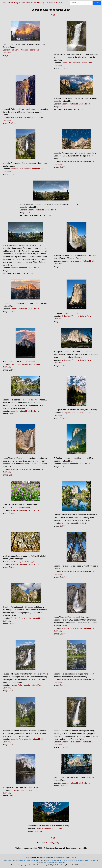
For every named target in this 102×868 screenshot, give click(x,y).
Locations (62, 860)
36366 (14, 513)
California (7, 53)
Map (28, 3)
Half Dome (15, 50)
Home (4, 3)
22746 (65, 577)
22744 (14, 55)
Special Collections (72, 860)
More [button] (58, 3)
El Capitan (66, 316)
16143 (14, 745)
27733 (65, 167)
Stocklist (40, 862)
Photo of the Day (38, 3)
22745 (65, 322)
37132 (14, 270)
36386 (31, 213)
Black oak (14, 561)
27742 (65, 266)
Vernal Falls (67, 63)
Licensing (50, 862)
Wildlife (47, 860)
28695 (65, 418)
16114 (14, 691)
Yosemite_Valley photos (56, 843)
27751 (14, 475)
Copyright (62, 862)
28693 (14, 370)
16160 (65, 747)
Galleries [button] (49, 3)
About (10, 3)
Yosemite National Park (30, 50)
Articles (56, 862)
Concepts (81, 860)
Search (22, 3)
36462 (14, 567)
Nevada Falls (16, 685)
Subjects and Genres (91, 860)
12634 (65, 68)
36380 (65, 786)
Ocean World (40, 860)
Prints (45, 862)
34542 (65, 107)
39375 (65, 526)
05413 (14, 796)
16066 (65, 634)
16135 (65, 685)
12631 (14, 174)
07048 (14, 123)
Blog (16, 3)
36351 (65, 466)
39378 (14, 414)
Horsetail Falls (17, 118)
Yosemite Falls (17, 169)
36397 (14, 312)
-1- (48, 15)
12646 (14, 624)
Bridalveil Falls (17, 618)
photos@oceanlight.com (61, 858)
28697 (39, 831)
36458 (65, 365)
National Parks (54, 860)
